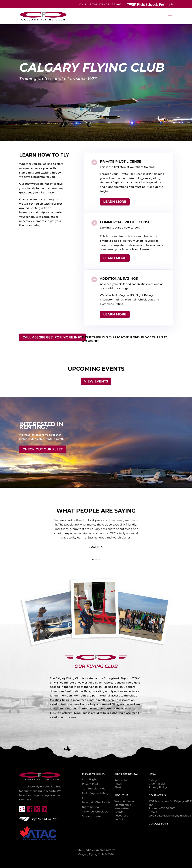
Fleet (118, 787)
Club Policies (157, 784)
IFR (84, 798)
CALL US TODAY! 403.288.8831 (101, 4)
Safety (153, 780)
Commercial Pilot (93, 789)
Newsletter (122, 808)
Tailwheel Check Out (96, 812)
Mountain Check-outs (96, 802)
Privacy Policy (158, 787)
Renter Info (122, 780)
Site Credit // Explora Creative (96, 850)
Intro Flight (90, 779)
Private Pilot (90, 784)
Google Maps (159, 824)
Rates (118, 784)
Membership (123, 805)
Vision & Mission (125, 801)
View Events (96, 381)
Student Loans (92, 816)
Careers (119, 819)
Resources (121, 816)
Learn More (115, 202)
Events (119, 812)
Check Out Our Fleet (43, 449)
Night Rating (91, 807)
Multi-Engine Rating (95, 793)
